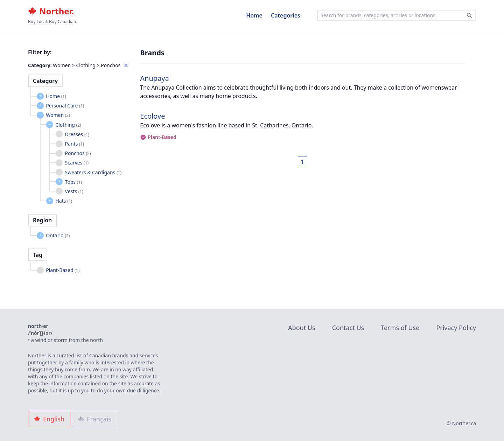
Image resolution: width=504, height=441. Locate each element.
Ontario (58, 235)
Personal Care (65, 106)
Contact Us (348, 328)
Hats (64, 201)
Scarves (77, 163)
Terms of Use (400, 328)
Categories (286, 15)
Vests (74, 191)
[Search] (469, 15)
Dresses (77, 134)
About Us (302, 328)
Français (94, 419)
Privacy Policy (456, 328)
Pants (75, 144)
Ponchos (78, 153)
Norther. (51, 11)
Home (254, 15)
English (49, 419)
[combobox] (397, 15)
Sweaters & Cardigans (93, 172)
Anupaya (154, 78)
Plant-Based (63, 270)
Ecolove (152, 116)
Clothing (68, 125)
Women (58, 115)
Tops (73, 182)
